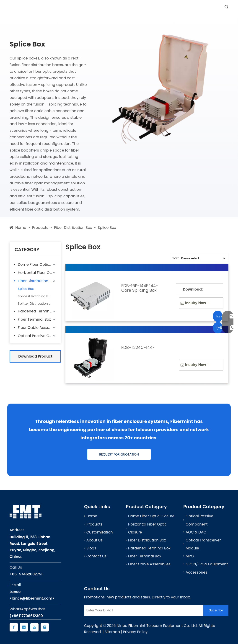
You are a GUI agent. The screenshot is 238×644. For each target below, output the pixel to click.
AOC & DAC (196, 532)
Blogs (91, 548)
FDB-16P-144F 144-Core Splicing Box (140, 288)
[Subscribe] (216, 610)
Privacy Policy (135, 632)
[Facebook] (14, 627)
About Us (94, 540)
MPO (190, 556)
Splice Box (26, 289)
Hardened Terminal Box (37, 311)
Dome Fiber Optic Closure (37, 264)
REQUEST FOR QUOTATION (119, 454)
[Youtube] (34, 627)
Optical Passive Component (37, 336)
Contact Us (96, 556)
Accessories (196, 572)
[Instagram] (45, 627)
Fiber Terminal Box (34, 319)
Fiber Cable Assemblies (37, 328)
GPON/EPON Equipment (207, 564)
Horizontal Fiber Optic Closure (37, 273)
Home (92, 516)
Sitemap (112, 632)
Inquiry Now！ (195, 303)
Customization (100, 532)
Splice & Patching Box (35, 296)
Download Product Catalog (35, 358)
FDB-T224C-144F (138, 348)
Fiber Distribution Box (37, 281)
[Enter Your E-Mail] (143, 610)
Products (94, 524)
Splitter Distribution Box (36, 304)
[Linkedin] (24, 627)
